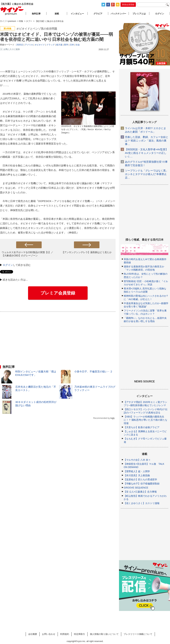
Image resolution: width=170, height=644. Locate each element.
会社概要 (33, 634)
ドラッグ (50, 45)
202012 (20, 45)
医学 (66, 45)
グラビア (98, 14)
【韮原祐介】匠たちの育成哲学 (140, 479)
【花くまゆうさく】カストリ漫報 (142, 503)
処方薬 (59, 45)
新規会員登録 (128, 5)
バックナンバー (118, 14)
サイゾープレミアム (12, 11)
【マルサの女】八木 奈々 (137, 460)
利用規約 (65, 634)
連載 (57, 14)
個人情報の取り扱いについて (104, 634)
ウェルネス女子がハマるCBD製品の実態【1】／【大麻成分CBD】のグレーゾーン (27, 254)
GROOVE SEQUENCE (136, 488)
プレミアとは (139, 14)
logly (112, 418)
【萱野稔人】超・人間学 (137, 471)
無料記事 (36, 14)
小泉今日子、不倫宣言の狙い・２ (93, 371)
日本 (72, 45)
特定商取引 (79, 634)
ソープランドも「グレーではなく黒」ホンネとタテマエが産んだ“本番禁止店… (147, 174)
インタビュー (77, 14)
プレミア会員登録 (58, 293)
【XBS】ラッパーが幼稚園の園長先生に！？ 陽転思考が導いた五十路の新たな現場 (146, 420)
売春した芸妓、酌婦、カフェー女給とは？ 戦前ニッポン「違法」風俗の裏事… (147, 141)
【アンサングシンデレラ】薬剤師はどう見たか (87, 252)
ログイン (8, 265)
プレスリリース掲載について (138, 634)
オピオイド (40, 45)
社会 (78, 45)
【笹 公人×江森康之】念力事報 (140, 492)
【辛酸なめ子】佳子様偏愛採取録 (142, 484)
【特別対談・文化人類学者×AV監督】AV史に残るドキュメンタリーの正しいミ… (146, 153)
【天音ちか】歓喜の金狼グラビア (142, 427)
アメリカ (29, 45)
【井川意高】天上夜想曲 (137, 475)
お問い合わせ (49, 634)
